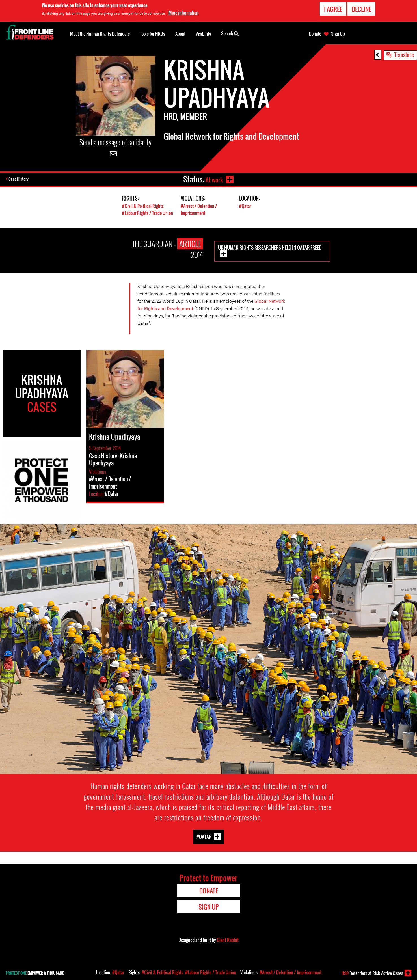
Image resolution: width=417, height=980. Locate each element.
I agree (333, 9)
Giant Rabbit (228, 940)
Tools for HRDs (153, 34)
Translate (404, 55)
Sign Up (338, 34)
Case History (19, 179)
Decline (361, 9)
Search (230, 33)
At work (213, 179)
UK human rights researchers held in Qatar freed (270, 247)
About (180, 34)
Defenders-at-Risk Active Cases (372, 973)
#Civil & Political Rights (144, 206)
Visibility (203, 34)
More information (183, 13)
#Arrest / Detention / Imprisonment (200, 209)
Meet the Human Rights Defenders (100, 34)
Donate (315, 34)
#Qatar (246, 206)
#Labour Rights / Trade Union (149, 213)
